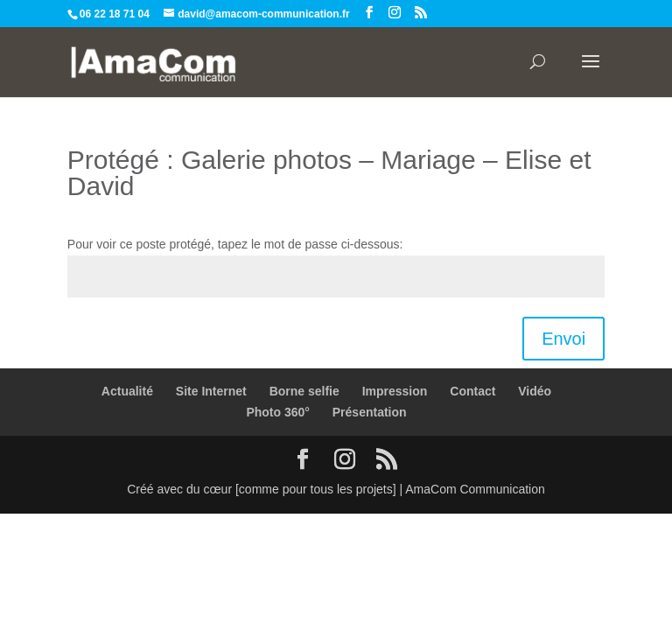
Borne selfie (304, 391)
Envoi (563, 339)
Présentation (370, 412)
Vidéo (535, 391)
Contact (472, 391)
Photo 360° (278, 412)
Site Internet (211, 391)
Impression (395, 391)
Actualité (127, 391)
